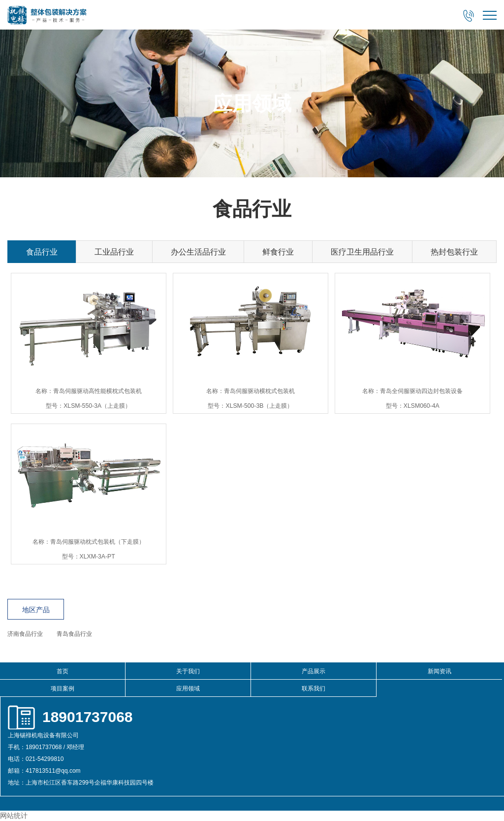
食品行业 (42, 252)
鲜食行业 (278, 252)
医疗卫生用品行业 (362, 252)
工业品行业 (114, 252)
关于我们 (188, 671)
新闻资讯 (440, 671)
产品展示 (314, 671)
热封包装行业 (454, 252)
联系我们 (314, 689)
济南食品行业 (25, 634)
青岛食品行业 (74, 634)
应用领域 (188, 689)
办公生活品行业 (198, 252)
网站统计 (14, 816)
